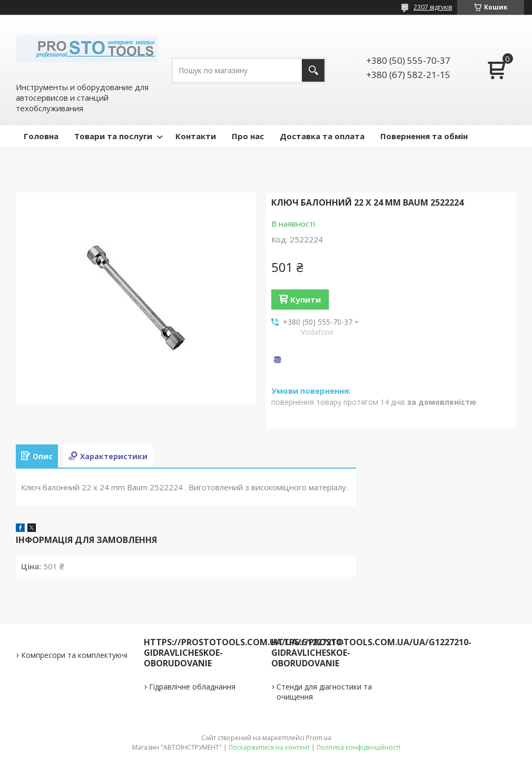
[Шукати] (313, 70)
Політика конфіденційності (358, 747)
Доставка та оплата (322, 136)
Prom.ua (319, 738)
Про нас (248, 136)
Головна (41, 136)
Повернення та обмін (424, 136)
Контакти (196, 136)
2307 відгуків (433, 7)
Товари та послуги (113, 136)
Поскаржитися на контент (269, 747)
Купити (306, 299)
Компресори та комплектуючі (74, 655)
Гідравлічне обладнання (192, 687)
